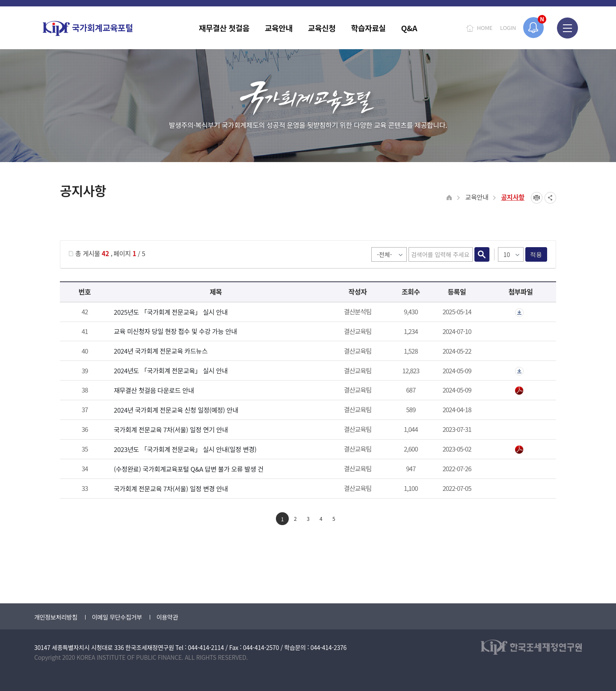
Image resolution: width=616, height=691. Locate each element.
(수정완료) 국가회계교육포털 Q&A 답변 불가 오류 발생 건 (189, 469)
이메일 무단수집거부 (117, 617)
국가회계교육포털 (88, 28)
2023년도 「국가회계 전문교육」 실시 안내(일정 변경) (185, 449)
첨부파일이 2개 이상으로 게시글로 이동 (519, 313)
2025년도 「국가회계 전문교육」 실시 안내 (171, 312)
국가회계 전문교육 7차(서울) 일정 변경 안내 (171, 489)
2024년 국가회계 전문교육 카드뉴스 (161, 351)
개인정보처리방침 (56, 617)
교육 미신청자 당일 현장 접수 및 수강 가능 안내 (175, 331)
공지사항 (513, 197)
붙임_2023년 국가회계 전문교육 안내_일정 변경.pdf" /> (519, 450)
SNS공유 (550, 198)
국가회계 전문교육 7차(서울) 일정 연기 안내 (171, 430)
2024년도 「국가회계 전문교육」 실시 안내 (171, 371)
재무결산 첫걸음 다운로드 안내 (154, 390)
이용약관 (167, 617)
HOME (485, 28)
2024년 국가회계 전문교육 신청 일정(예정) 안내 (176, 410)
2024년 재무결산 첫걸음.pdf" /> (519, 391)
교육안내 (477, 197)
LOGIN (508, 28)
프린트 (537, 198)
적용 (536, 254)
